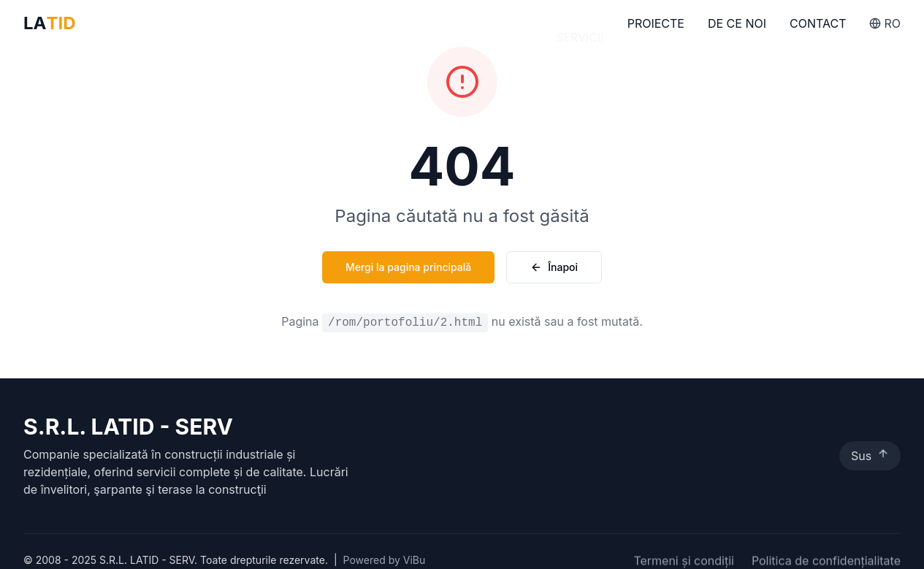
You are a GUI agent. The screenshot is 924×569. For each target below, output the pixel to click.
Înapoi (554, 267)
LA (50, 23)
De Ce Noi (737, 28)
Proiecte (656, 27)
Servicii (580, 26)
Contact (818, 29)
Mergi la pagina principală (408, 267)
